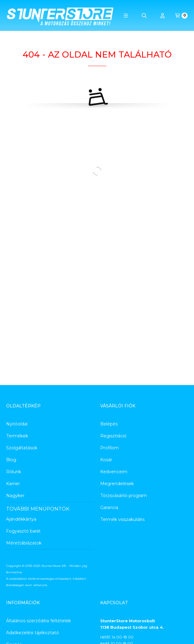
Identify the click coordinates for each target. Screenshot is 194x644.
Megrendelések (117, 484)
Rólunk (14, 472)
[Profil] (163, 16)
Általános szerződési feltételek (38, 621)
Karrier (13, 484)
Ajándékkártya (21, 519)
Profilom (110, 448)
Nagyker (15, 496)
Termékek (17, 436)
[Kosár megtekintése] (181, 16)
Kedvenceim (114, 472)
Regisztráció (113, 436)
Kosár (106, 460)
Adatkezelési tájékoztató (33, 633)
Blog (11, 460)
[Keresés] (144, 16)
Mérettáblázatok (24, 543)
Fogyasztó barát (23, 531)
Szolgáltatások (22, 448)
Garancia (109, 507)
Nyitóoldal (17, 424)
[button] (126, 16)
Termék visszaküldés (122, 519)
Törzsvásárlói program (124, 496)
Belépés (109, 424)
